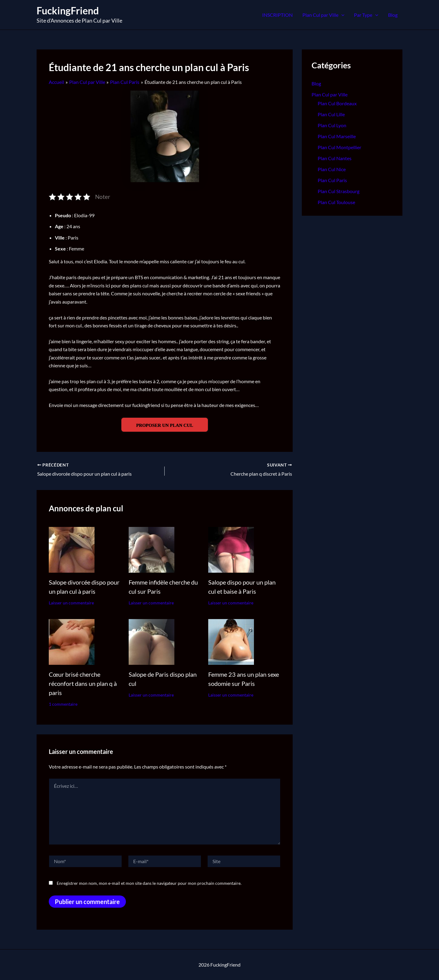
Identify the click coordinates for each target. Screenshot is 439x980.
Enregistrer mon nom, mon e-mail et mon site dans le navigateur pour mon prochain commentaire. (149, 883)
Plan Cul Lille (331, 114)
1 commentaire (63, 704)
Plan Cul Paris (332, 180)
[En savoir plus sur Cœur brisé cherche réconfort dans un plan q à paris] (72, 641)
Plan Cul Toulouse (336, 202)
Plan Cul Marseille (337, 136)
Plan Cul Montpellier (339, 147)
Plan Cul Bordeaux (337, 103)
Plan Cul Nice (332, 169)
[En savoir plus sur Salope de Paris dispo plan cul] (152, 641)
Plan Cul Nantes (335, 158)
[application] (341, 15)
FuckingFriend (68, 11)
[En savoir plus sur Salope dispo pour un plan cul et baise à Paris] (231, 549)
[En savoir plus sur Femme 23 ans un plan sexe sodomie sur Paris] (231, 641)
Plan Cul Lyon (332, 125)
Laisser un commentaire (71, 603)
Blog (393, 15)
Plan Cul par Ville (323, 15)
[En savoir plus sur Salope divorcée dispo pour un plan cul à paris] (72, 549)
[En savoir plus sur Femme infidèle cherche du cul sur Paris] (152, 549)
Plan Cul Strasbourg (339, 191)
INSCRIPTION (277, 15)
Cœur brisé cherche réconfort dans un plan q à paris (83, 683)
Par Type (366, 15)
